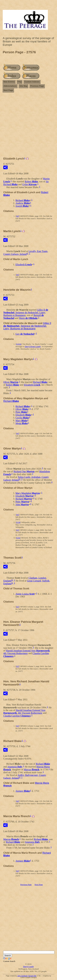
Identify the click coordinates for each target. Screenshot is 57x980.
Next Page (8, 90)
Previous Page (37, 86)
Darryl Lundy (28, 966)
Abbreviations (10, 86)
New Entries (9, 82)
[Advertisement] (28, 126)
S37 (18, 530)
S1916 (19, 344)
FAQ (20, 82)
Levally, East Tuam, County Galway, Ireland (26, 253)
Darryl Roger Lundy (33, 346)
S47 (18, 216)
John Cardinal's (23, 976)
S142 (18, 538)
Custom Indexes (32, 82)
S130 (18, 522)
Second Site (32, 976)
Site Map (23, 86)
